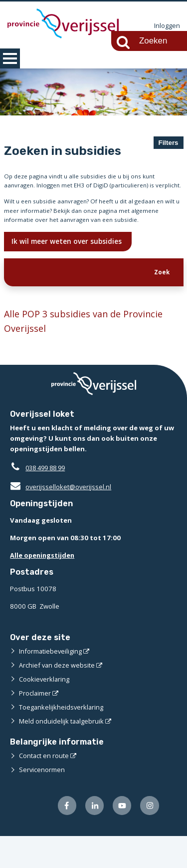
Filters (169, 143)
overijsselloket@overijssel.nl (61, 518)
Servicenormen (42, 801)
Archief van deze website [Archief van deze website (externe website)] (57, 697)
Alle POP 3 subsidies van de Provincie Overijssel (87, 352)
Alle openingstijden (43, 587)
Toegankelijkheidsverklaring (62, 739)
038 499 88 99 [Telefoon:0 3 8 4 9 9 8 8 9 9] (48, 499)
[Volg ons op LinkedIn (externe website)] (93, 837)
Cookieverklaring (45, 711)
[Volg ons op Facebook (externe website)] (65, 837)
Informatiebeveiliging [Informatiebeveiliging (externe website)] (51, 683)
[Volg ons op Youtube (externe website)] (121, 837)
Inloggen (167, 26)
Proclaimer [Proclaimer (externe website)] (35, 725)
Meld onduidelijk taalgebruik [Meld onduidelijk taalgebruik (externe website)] (62, 753)
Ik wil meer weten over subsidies (69, 269)
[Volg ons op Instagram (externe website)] (149, 837)
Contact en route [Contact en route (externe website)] (44, 787)
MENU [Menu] (10, 58)
